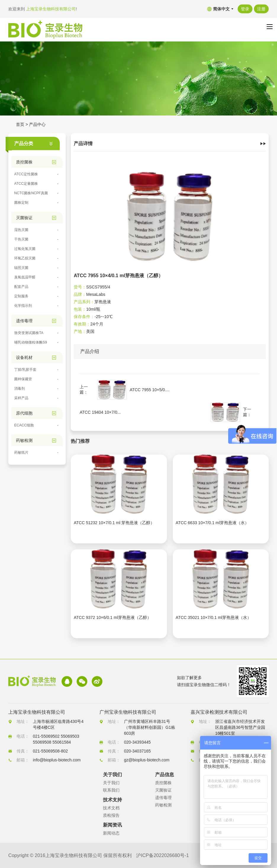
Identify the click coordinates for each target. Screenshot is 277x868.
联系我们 (111, 790)
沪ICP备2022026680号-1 (162, 855)
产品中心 (37, 124)
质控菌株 (163, 783)
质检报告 (111, 815)
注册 (261, 9)
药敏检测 (163, 805)
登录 (245, 9)
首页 (20, 124)
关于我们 (111, 783)
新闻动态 (111, 833)
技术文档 (111, 808)
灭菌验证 (163, 790)
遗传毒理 (163, 798)
